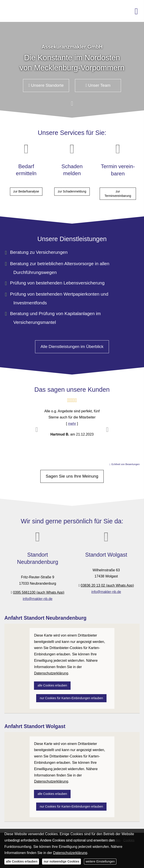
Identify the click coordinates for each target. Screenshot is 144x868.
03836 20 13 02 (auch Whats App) (107, 585)
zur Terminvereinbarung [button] (118, 188)
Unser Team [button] (98, 85)
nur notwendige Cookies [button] (61, 861)
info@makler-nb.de (38, 599)
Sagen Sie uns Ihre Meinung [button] (72, 476)
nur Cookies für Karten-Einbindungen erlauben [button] (71, 698)
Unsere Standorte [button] (46, 85)
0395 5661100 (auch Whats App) (39, 592)
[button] (72, 106)
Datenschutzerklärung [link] (51, 673)
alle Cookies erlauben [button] (52, 685)
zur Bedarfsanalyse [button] (26, 185)
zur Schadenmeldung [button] (72, 185)
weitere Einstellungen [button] (100, 861)
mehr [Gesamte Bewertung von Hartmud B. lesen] (72, 424)
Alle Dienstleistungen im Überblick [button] (72, 347)
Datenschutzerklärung (70, 853)
